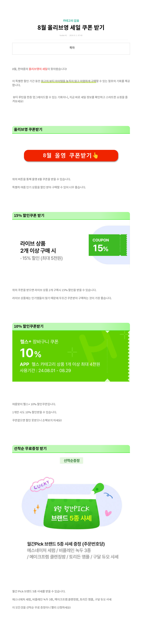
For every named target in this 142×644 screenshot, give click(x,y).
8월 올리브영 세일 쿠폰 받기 (71, 28)
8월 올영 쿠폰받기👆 (71, 156)
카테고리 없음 (71, 21)
